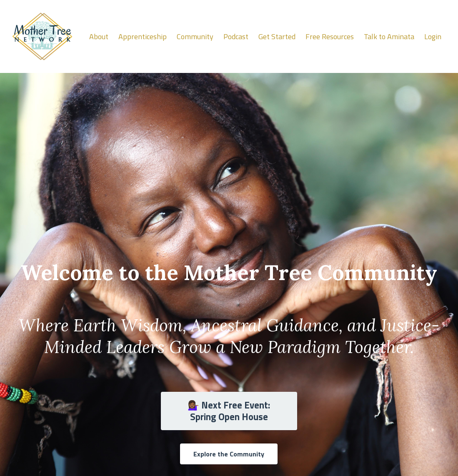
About (99, 36)
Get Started (277, 36)
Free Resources (330, 36)
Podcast (236, 36)
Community (195, 36)
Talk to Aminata (389, 36)
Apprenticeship (143, 36)
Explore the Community (229, 454)
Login (433, 36)
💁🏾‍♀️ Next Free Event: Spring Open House (229, 411)
